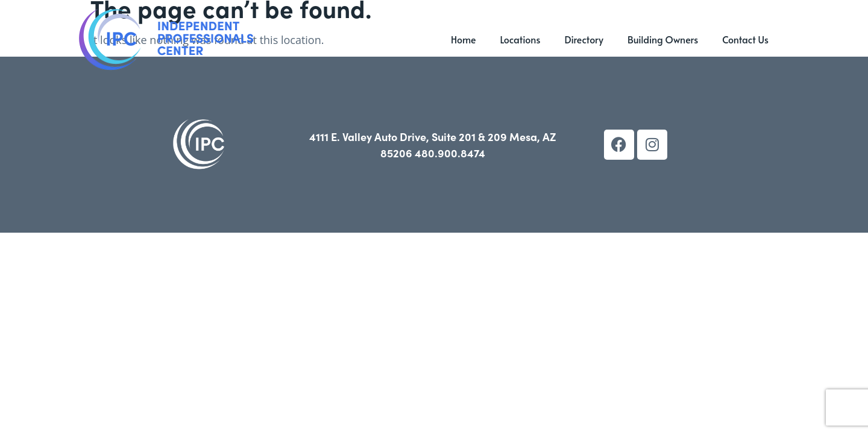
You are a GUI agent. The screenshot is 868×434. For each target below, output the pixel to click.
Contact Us (745, 39)
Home (464, 39)
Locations (520, 39)
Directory (584, 39)
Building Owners (663, 39)
